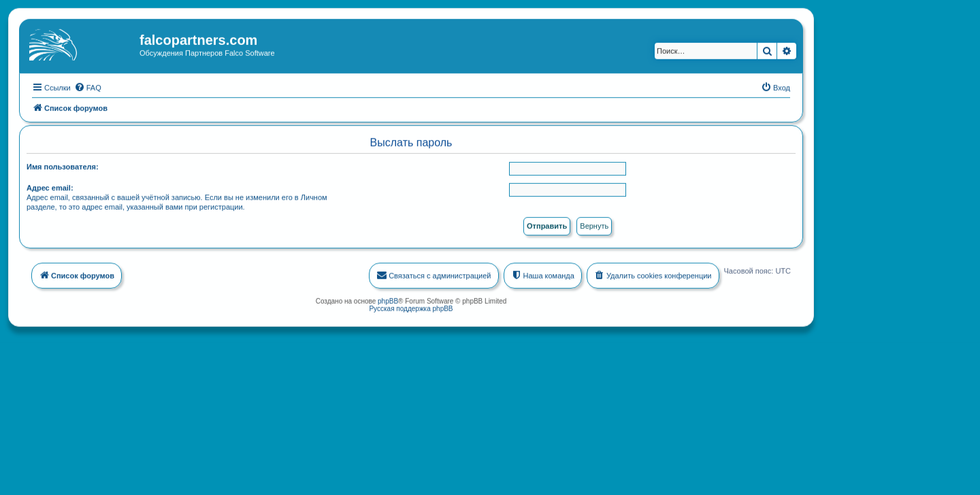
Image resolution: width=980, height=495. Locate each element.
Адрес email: (50, 187)
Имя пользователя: (63, 166)
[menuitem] (88, 86)
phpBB (388, 300)
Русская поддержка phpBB (411, 307)
